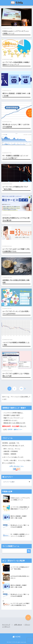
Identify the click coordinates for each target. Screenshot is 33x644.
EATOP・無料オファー (15, 429)
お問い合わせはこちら (17, 466)
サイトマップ (6, 625)
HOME (16, 637)
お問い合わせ (18, 625)
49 (21, 389)
